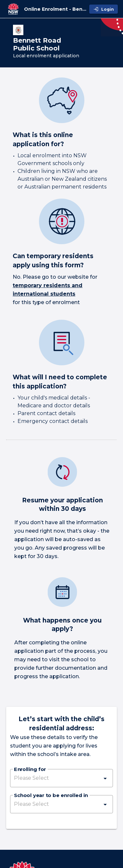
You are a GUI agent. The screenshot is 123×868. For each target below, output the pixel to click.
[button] (62, 778)
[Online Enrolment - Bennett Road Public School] (55, 9)
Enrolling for (30, 770)
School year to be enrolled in (51, 796)
